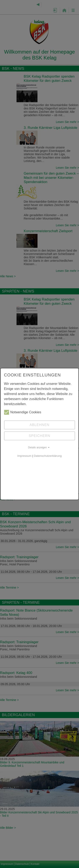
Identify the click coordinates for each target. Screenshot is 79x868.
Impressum (24, 456)
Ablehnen (39, 425)
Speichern (39, 436)
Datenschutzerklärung (48, 456)
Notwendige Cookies (23, 412)
